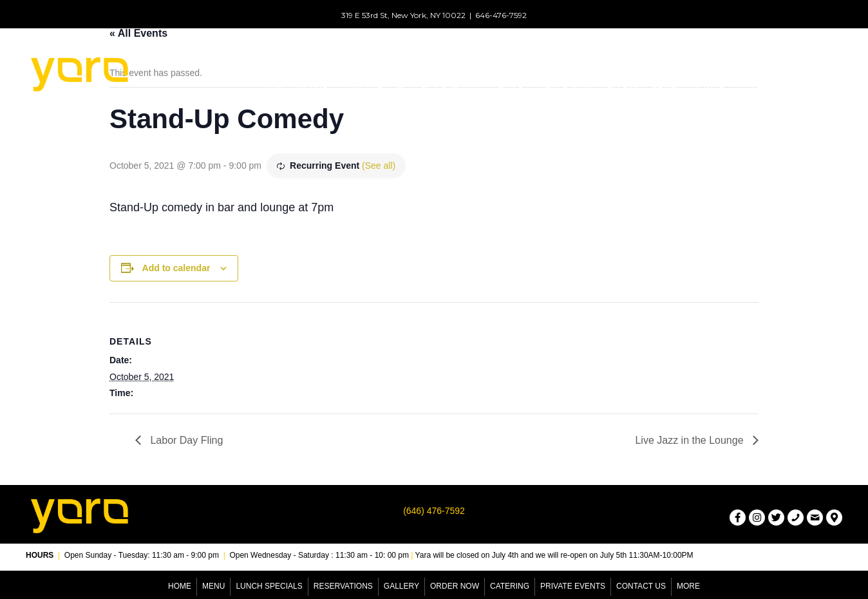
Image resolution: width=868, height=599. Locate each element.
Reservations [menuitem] (343, 586)
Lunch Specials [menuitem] (269, 586)
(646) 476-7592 (434, 511)
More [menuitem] (688, 586)
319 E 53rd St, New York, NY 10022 (403, 15)
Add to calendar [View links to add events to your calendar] (176, 268)
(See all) (379, 166)
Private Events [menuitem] (573, 586)
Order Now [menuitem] (455, 586)
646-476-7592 (501, 15)
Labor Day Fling (185, 440)
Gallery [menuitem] (401, 586)
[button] (325, 86)
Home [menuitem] (180, 586)
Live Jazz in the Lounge (691, 440)
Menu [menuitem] (213, 586)
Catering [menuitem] (510, 586)
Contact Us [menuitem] (641, 586)
